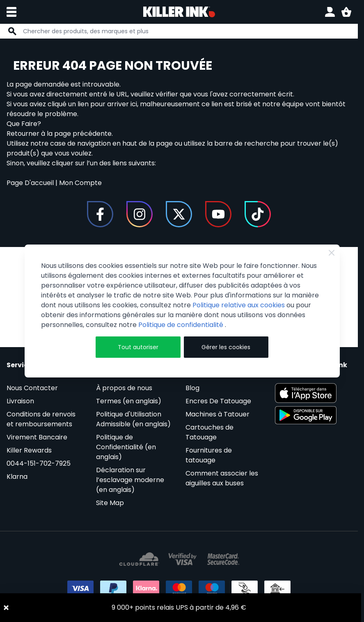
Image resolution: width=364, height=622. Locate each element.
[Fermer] (332, 253)
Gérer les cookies (226, 347)
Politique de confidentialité (182, 325)
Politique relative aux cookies (239, 305)
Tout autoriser (138, 347)
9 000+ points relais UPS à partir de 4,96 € (179, 607)
